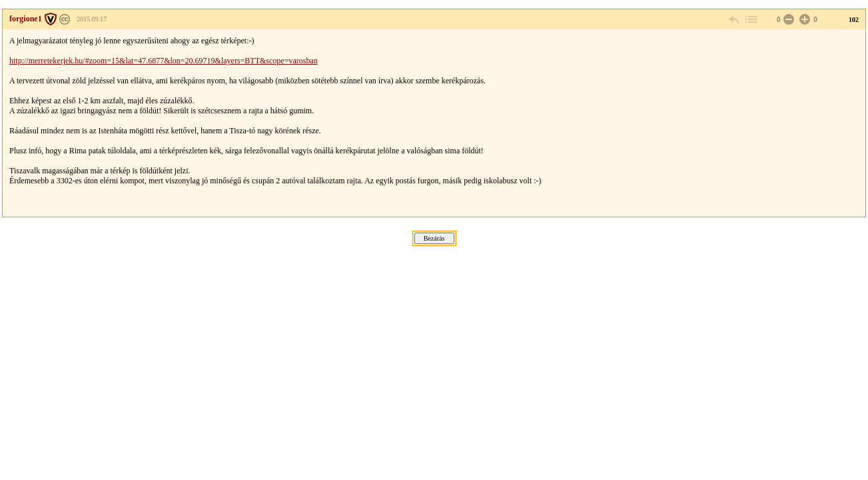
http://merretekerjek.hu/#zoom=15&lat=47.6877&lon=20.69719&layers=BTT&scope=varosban (164, 61)
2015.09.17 (92, 19)
